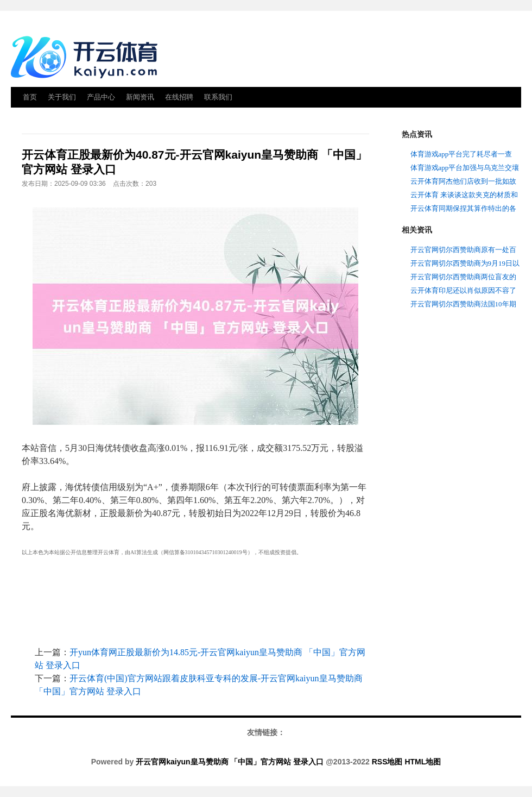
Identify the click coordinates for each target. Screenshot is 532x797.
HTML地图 (423, 762)
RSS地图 (387, 762)
